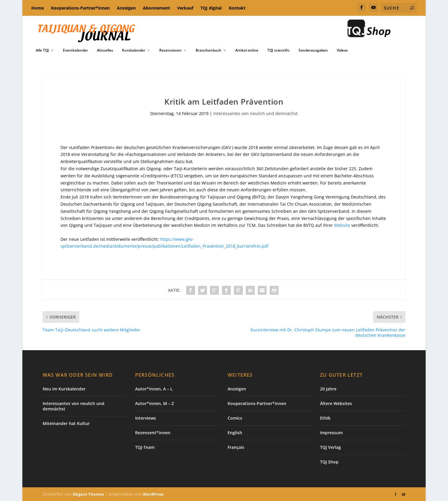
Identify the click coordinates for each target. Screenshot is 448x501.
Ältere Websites (336, 403)
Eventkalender (75, 50)
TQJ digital (211, 8)
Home (38, 8)
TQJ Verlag (330, 447)
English (235, 433)
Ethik (325, 418)
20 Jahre (328, 389)
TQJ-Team (145, 447)
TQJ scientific (278, 50)
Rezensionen (170, 50)
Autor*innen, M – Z (155, 403)
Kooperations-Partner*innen (80, 8)
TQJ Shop (329, 462)
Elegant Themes (88, 494)
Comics (235, 418)
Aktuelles (105, 50)
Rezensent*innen (153, 433)
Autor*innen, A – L (154, 389)
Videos (342, 50)
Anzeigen (126, 8)
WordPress (153, 494)
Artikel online (247, 50)
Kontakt (237, 8)
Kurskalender (134, 50)
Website (342, 225)
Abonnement (156, 8)
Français (236, 447)
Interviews (146, 418)
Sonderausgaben (313, 50)
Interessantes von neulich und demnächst (255, 113)
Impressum (331, 433)
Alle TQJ (42, 50)
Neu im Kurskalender (64, 389)
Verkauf (185, 8)
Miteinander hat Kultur (66, 423)
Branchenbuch (208, 50)
